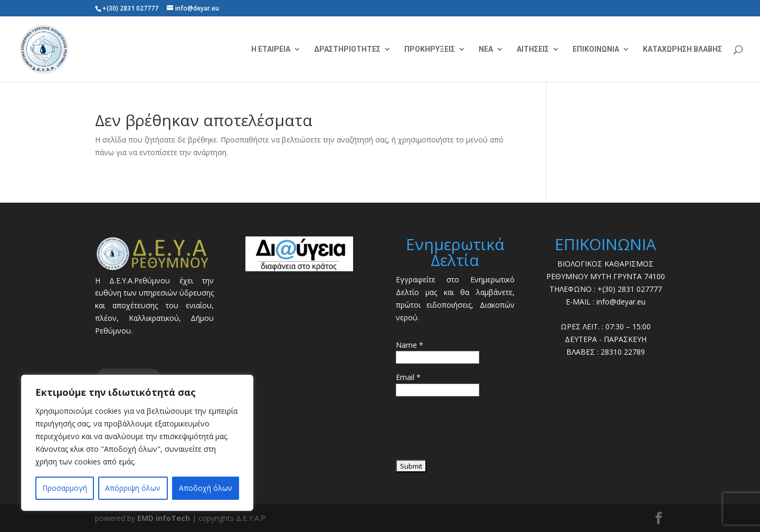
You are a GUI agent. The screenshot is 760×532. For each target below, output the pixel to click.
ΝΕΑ (486, 49)
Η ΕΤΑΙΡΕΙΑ (271, 49)
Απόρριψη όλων (133, 488)
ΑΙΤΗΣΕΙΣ (533, 49)
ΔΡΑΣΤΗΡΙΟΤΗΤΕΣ (347, 49)
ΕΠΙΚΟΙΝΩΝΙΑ (596, 49)
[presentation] (476, 432)
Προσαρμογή (65, 488)
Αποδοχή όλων (206, 488)
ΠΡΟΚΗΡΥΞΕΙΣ (430, 49)
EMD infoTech (164, 518)
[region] (137, 443)
